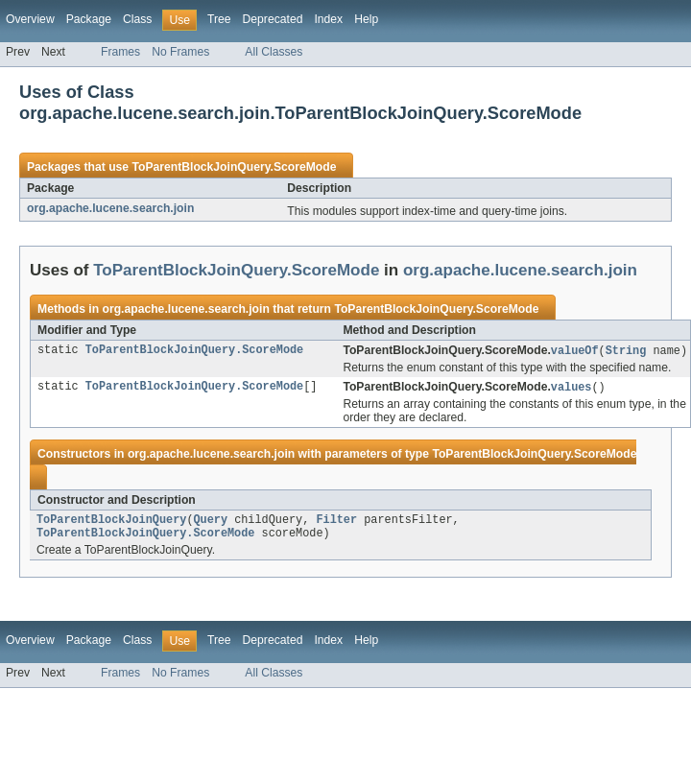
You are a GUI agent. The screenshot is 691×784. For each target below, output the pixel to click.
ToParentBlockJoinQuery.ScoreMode (234, 167)
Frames (120, 52)
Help (366, 19)
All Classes (274, 52)
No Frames (180, 52)
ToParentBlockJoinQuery (111, 523)
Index (328, 19)
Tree (219, 19)
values (572, 389)
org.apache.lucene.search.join (110, 208)
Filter (336, 523)
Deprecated (273, 19)
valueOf (575, 351)
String (626, 351)
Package (89, 19)
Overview (30, 19)
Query (210, 523)
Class (137, 19)
